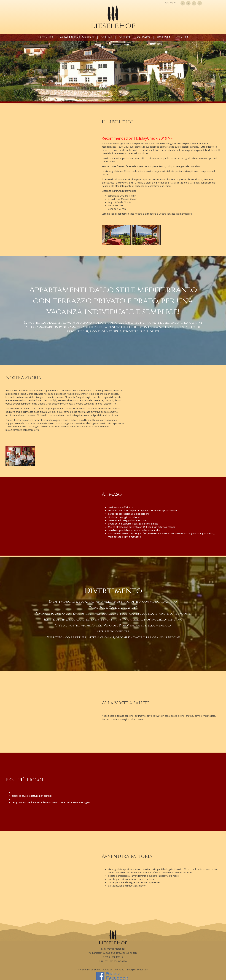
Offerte (125, 37)
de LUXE (106, 37)
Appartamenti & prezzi (77, 37)
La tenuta (46, 37)
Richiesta (163, 37)
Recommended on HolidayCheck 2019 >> (137, 138)
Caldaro (144, 37)
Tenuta (183, 37)
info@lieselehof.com (138, 970)
